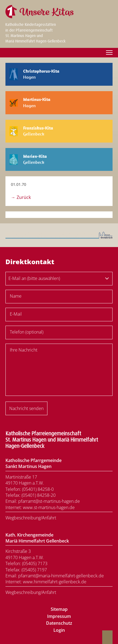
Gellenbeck (38, 131)
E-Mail (16, 314)
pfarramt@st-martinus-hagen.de (49, 501)
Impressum (59, 616)
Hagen (41, 74)
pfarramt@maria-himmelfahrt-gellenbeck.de (61, 576)
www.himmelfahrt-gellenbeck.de (55, 582)
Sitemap (59, 609)
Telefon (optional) (27, 332)
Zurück (24, 197)
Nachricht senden (26, 408)
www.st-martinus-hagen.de (49, 507)
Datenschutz (59, 623)
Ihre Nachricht (24, 350)
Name (16, 296)
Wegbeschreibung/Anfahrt (31, 518)
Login (59, 630)
